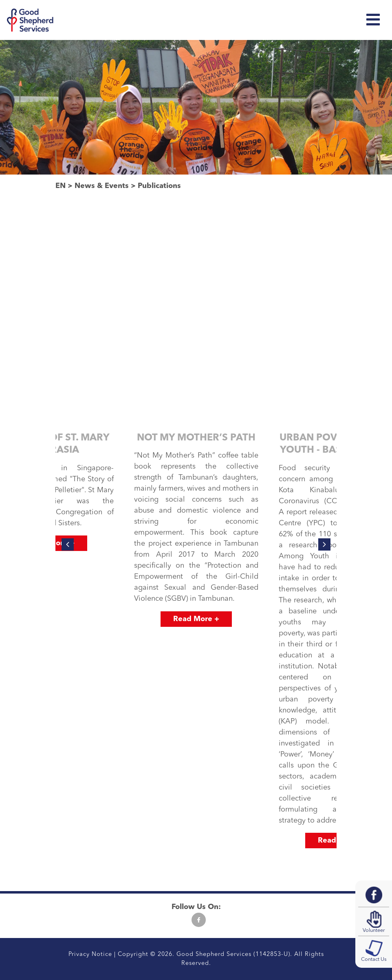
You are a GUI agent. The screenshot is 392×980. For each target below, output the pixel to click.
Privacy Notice (90, 955)
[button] (168, 859)
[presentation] (68, 544)
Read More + (196, 619)
